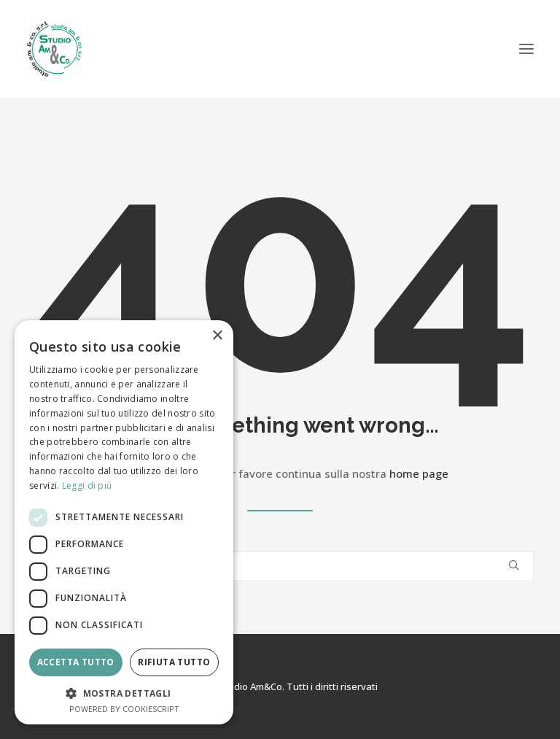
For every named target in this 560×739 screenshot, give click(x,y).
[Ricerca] (280, 566)
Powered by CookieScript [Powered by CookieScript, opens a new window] (124, 709)
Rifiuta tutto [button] (174, 662)
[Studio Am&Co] (54, 49)
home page (419, 473)
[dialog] (124, 522)
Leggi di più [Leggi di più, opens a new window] (87, 485)
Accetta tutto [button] (76, 662)
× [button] (217, 336)
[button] (526, 49)
